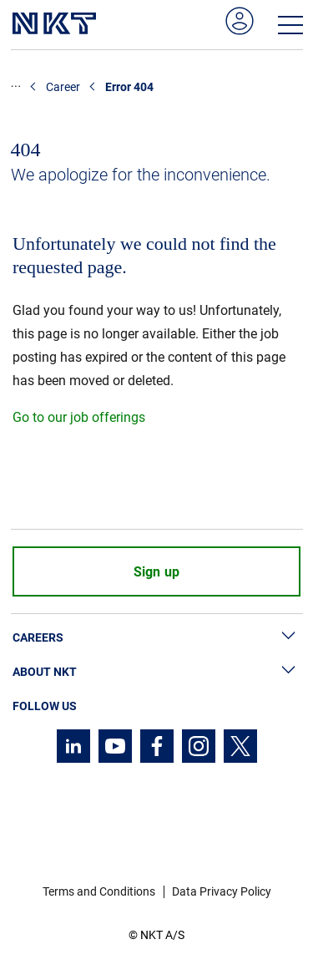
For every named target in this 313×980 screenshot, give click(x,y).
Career (63, 87)
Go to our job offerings (79, 417)
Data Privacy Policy (222, 891)
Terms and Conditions (99, 891)
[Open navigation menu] (290, 25)
